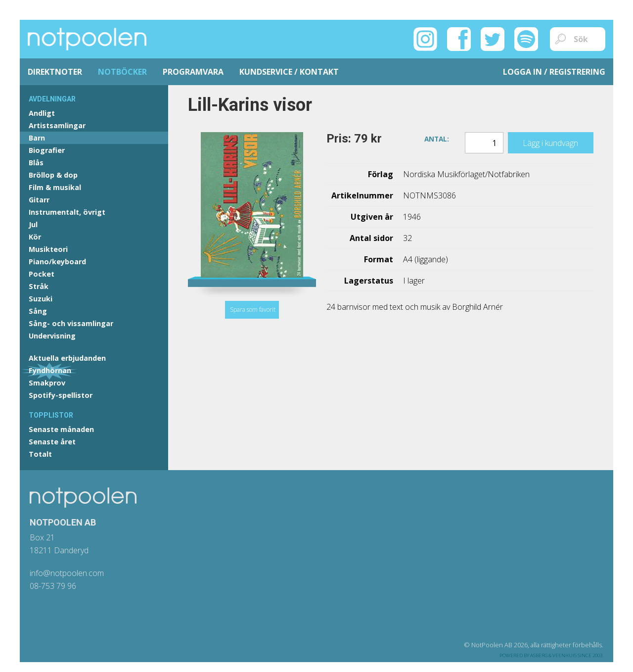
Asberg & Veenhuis (553, 655)
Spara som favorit (253, 310)
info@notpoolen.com (67, 573)
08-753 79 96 (53, 586)
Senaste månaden (61, 429)
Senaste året (52, 442)
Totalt (40, 454)
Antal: (437, 138)
